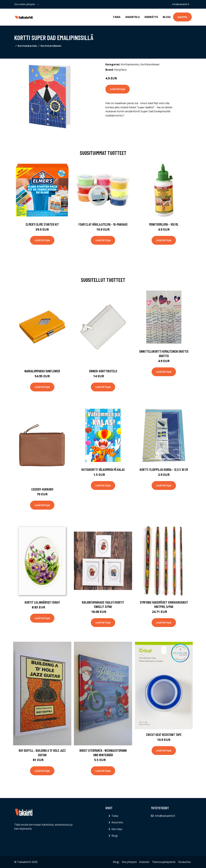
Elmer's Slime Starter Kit (42, 224)
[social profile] (38, 4)
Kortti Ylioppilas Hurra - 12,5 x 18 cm (164, 469)
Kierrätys (151, 17)
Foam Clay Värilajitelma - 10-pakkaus (103, 224)
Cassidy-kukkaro (42, 489)
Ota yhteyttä (129, 862)
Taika (117, 17)
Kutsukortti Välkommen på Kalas (103, 469)
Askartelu (133, 17)
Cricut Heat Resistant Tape (164, 735)
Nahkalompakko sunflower (42, 371)
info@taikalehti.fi (181, 4)
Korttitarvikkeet (51, 46)
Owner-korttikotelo (103, 371)
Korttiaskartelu (27, 46)
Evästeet (144, 862)
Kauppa (182, 17)
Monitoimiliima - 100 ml (164, 224)
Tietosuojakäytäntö (164, 862)
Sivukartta (184, 862)
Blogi (167, 17)
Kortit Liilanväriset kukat (42, 602)
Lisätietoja (118, 89)
